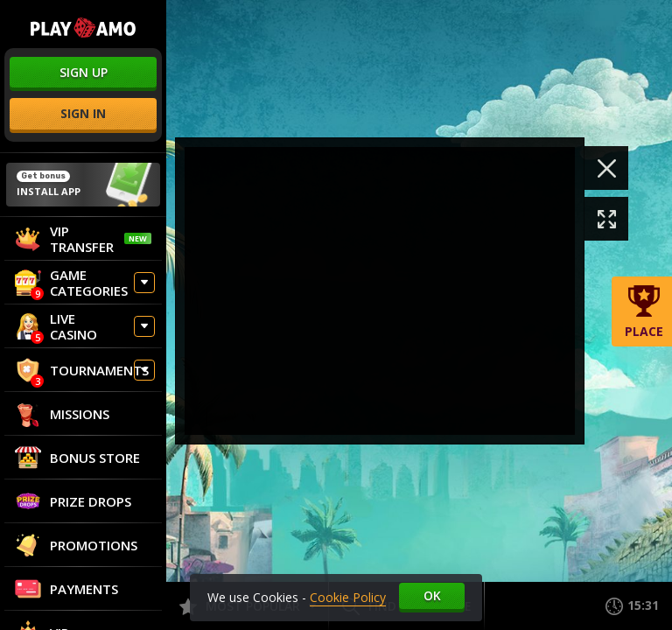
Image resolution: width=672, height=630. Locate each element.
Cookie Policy (348, 597)
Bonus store (77, 458)
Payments (66, 589)
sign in (83, 113)
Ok (432, 595)
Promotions (76, 545)
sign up (84, 72)
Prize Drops (73, 501)
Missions (62, 414)
